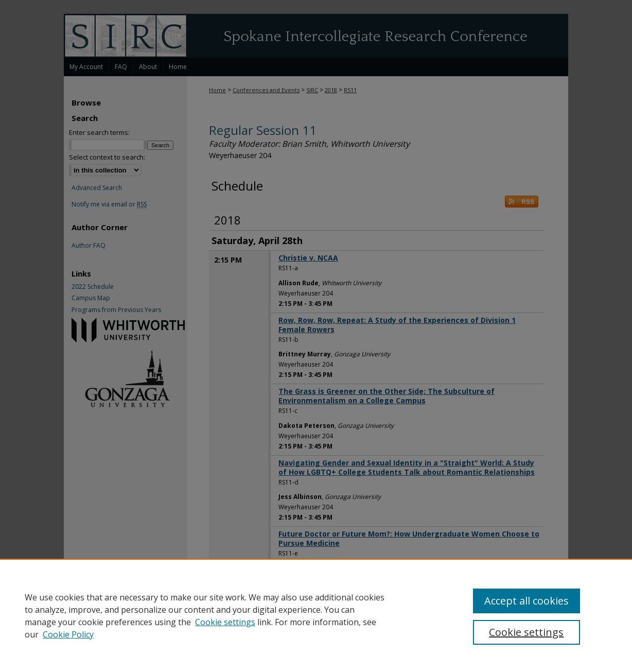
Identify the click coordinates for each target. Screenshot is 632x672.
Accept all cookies (526, 601)
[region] (316, 615)
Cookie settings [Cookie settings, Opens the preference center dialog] (526, 632)
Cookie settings (225, 622)
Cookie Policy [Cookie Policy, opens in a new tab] (68, 634)
